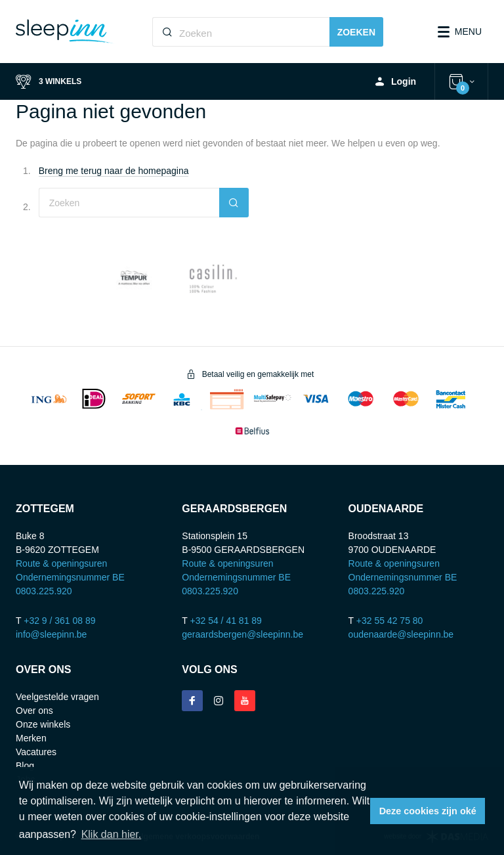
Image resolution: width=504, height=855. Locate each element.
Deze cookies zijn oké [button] (428, 811)
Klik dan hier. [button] (112, 834)
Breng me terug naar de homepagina (114, 171)
